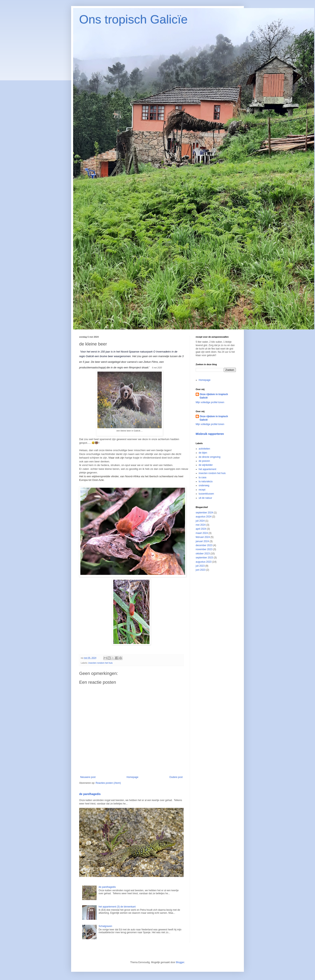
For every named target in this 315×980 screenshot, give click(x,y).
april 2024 (201, 529)
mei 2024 (201, 525)
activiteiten (204, 449)
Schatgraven (105, 926)
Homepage (132, 777)
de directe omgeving (210, 457)
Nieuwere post (88, 777)
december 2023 (204, 545)
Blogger (180, 962)
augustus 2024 (204, 517)
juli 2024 (200, 521)
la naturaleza (206, 481)
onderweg (204, 485)
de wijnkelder (206, 465)
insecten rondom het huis (101, 663)
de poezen (204, 461)
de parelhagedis (90, 794)
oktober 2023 (203, 554)
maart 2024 (202, 533)
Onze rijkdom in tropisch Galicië (214, 396)
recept (202, 490)
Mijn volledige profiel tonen (210, 402)
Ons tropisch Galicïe (133, 19)
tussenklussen (206, 494)
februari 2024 (203, 537)
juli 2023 (200, 566)
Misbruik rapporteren (210, 434)
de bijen (203, 453)
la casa (202, 477)
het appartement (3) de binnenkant (117, 907)
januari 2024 (202, 541)
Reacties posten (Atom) (108, 783)
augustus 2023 (204, 562)
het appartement (207, 469)
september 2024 (204, 513)
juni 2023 (201, 570)
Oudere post (176, 777)
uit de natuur (205, 498)
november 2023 (204, 549)
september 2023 (204, 558)
